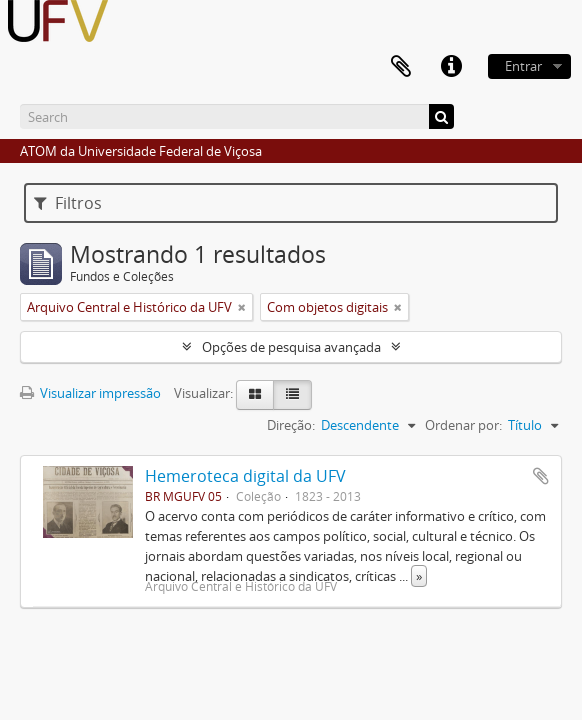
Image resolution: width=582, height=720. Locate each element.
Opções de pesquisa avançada (291, 347)
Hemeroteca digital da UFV (245, 476)
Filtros (68, 203)
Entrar (523, 66)
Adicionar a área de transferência (541, 476)
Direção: (291, 425)
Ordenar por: (463, 425)
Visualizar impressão (90, 393)
